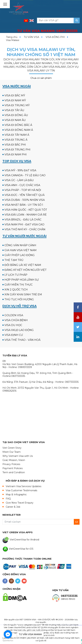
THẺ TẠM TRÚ (14, 260)
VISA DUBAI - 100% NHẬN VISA (25, 200)
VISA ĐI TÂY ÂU (14, 110)
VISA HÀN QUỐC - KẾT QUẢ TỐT (26, 210)
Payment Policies (13, 468)
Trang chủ (12, 37)
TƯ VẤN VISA (32, 37)
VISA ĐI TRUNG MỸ (17, 105)
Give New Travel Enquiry (20, 503)
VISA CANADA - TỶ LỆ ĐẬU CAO (25, 175)
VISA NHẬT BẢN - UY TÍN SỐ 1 (24, 205)
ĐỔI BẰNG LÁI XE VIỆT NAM (23, 265)
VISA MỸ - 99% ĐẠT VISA (20, 170)
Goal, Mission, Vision (14, 460)
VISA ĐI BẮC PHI (15, 145)
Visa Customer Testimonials (21, 490)
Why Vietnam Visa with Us (18, 456)
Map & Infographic (16, 495)
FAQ (8, 499)
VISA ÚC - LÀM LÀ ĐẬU (19, 180)
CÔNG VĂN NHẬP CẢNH (20, 245)
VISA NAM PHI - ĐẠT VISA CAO (24, 224)
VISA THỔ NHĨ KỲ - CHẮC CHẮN (25, 229)
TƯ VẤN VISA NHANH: (47, 31)
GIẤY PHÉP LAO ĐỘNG (20, 255)
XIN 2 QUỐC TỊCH (16, 290)
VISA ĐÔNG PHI (55, 37)
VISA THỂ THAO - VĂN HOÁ (22, 340)
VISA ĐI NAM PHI (16, 154)
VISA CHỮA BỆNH (16, 320)
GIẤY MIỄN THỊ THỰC (18, 285)
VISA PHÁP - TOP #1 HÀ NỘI (23, 190)
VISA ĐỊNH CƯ (14, 335)
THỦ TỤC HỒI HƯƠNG (19, 299)
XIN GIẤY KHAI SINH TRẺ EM (23, 294)
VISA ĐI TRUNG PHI (17, 150)
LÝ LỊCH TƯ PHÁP (16, 275)
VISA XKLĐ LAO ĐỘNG (19, 330)
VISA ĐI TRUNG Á (16, 140)
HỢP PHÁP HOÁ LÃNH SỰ (22, 280)
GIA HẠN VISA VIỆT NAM (20, 250)
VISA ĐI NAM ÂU (15, 120)
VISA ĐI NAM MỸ (15, 100)
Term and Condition (14, 472)
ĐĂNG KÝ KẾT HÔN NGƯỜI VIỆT (26, 270)
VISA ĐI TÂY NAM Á (17, 135)
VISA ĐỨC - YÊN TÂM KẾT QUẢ (24, 195)
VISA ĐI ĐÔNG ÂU (16, 115)
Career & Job (13, 507)
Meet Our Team (12, 452)
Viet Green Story (12, 448)
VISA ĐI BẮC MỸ (15, 95)
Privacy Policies (11, 464)
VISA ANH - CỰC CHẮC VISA (22, 185)
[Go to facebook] (8, 634)
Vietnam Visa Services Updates (23, 486)
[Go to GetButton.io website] (8, 641)
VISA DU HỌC (13, 325)
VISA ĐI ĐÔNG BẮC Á (18, 125)
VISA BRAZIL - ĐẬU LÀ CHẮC (23, 220)
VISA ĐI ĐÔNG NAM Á (19, 130)
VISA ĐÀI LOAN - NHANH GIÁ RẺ (26, 215)
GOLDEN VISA (14, 315)
